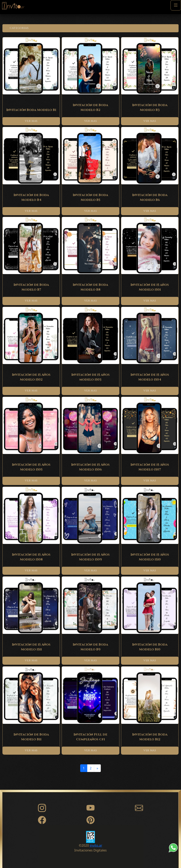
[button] (90, 28)
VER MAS (31, 121)
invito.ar (96, 845)
